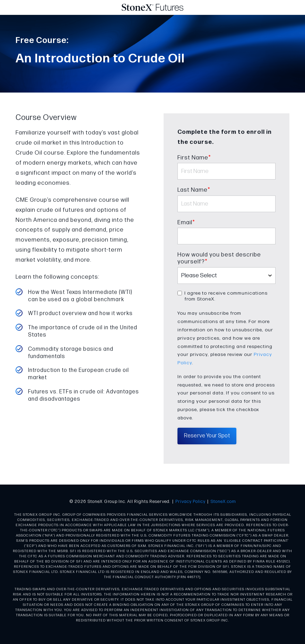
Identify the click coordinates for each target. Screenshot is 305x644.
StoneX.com (223, 502)
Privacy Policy (190, 502)
